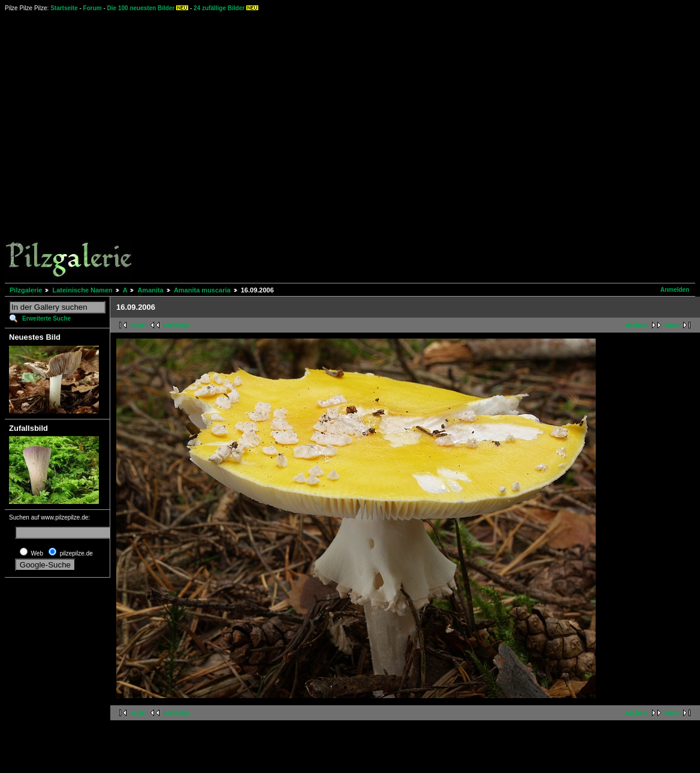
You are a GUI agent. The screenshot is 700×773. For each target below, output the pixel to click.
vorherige (177, 325)
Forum (93, 8)
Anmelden (675, 290)
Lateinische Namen (82, 290)
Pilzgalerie (26, 290)
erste (138, 325)
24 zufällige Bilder (219, 8)
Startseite (64, 8)
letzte (672, 325)
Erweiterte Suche (46, 318)
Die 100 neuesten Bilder (141, 8)
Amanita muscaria (202, 290)
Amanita (150, 290)
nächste (637, 325)
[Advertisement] (353, 147)
